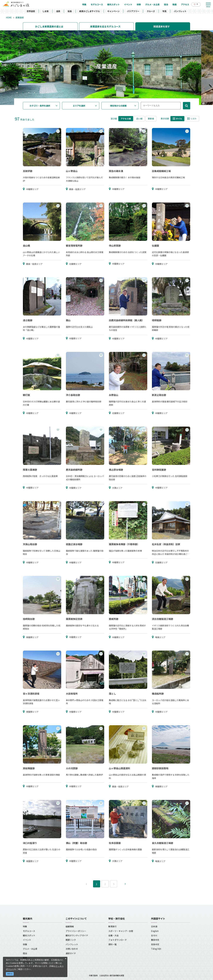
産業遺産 (20, 17)
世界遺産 (31, 11)
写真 (164, 11)
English (155, 931)
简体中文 (155, 944)
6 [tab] (46, 93)
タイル (177, 119)
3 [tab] (29, 93)
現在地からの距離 (118, 106)
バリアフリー (133, 11)
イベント (27, 940)
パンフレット (180, 11)
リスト (192, 119)
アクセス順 (126, 119)
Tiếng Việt (156, 949)
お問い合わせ (72, 949)
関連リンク (71, 940)
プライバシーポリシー (76, 931)
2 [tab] (23, 93)
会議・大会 (113, 935)
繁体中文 (155, 940)
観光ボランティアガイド (77, 935)
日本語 (154, 926)
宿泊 (25, 953)
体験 (25, 944)
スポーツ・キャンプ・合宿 (121, 931)
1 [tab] (17, 93)
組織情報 (70, 926)
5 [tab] (41, 93)
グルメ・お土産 (30, 949)
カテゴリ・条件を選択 (40, 106)
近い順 (139, 119)
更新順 (151, 119)
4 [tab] (35, 93)
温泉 (58, 11)
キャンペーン (113, 11)
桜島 (70, 11)
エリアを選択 (79, 106)
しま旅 (46, 11)
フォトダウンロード (118, 940)
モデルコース (29, 931)
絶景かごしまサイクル (90, 11)
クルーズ (151, 11)
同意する (10, 974)
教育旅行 (112, 926)
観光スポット (29, 935)
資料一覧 (112, 944)
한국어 (154, 935)
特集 (25, 926)
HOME (9, 17)
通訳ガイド (71, 953)
